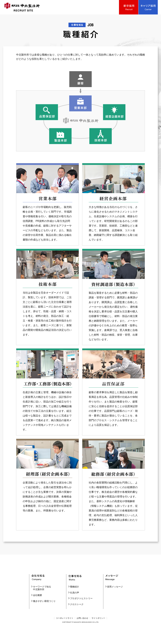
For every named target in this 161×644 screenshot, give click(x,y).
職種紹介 (75, 599)
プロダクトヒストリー (81, 611)
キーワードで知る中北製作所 (42, 601)
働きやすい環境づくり (44, 614)
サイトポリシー (98, 631)
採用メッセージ (115, 599)
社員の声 (75, 605)
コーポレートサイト (65, 631)
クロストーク (77, 617)
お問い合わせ (82, 631)
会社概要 (38, 608)
